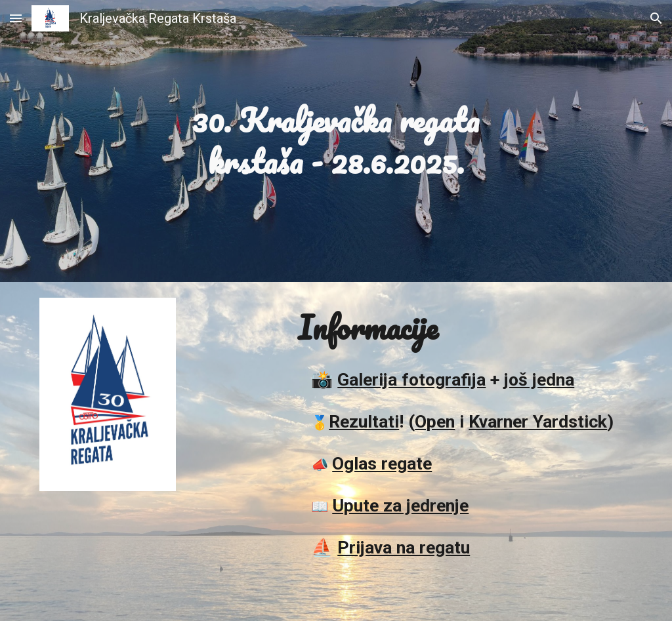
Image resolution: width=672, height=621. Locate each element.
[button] (16, 18)
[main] (336, 141)
